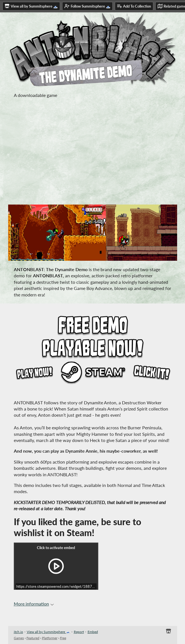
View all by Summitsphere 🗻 (48, 632)
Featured (33, 638)
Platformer (50, 638)
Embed (93, 632)
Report (79, 632)
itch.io (18, 632)
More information (34, 604)
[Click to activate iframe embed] (56, 566)
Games (19, 638)
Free (63, 638)
